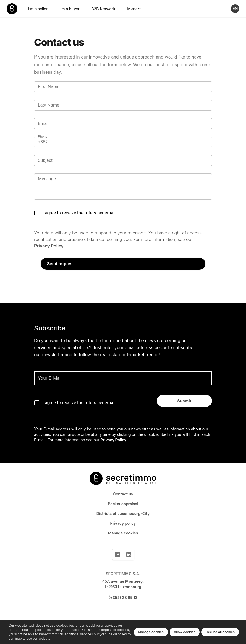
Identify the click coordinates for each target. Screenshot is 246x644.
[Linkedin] (129, 555)
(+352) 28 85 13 (123, 598)
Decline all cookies (220, 632)
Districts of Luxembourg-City (123, 513)
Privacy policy (123, 523)
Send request (61, 264)
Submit (184, 401)
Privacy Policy (49, 246)
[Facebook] (118, 555)
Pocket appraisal (123, 504)
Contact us (123, 494)
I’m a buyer (70, 9)
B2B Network (103, 9)
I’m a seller (38, 9)
